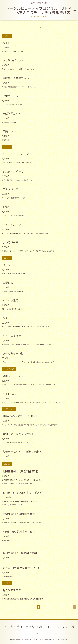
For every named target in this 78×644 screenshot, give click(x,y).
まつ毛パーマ (10, 242)
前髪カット (9, 131)
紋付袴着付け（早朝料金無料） (21, 553)
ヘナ (5, 318)
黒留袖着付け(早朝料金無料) (19, 514)
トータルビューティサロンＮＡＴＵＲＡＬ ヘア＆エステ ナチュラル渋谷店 (39, 10)
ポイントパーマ (12, 225)
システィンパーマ (13, 172)
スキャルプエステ (13, 376)
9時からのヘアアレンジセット (21, 416)
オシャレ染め (10, 300)
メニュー (39, 28)
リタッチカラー (12, 265)
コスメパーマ (10, 189)
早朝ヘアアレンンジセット (18, 434)
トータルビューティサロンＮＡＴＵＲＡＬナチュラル (39, 630)
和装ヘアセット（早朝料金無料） (22, 452)
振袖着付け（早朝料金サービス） (22, 493)
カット (6, 43)
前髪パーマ (9, 207)
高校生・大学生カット (16, 78)
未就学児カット (12, 114)
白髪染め (8, 283)
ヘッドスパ (9, 394)
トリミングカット (13, 60)
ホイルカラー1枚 (13, 353)
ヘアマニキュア (12, 336)
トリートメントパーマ (16, 154)
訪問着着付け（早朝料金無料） (21, 471)
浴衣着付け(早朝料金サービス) (21, 568)
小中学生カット (12, 96)
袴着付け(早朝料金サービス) (19, 532)
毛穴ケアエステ (12, 590)
